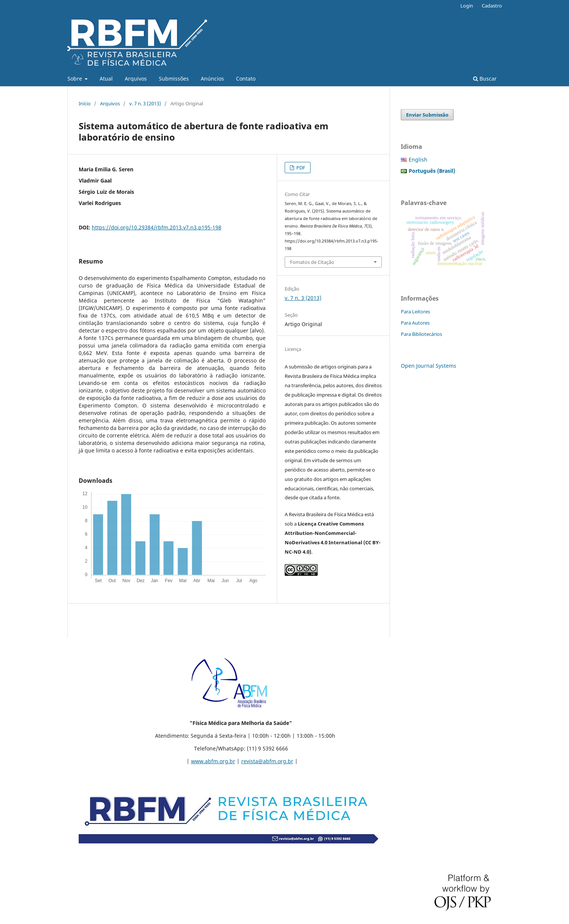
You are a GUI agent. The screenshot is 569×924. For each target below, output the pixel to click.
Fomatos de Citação (312, 262)
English (418, 159)
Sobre (75, 79)
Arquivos (136, 79)
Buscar (485, 79)
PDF (300, 168)
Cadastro (492, 6)
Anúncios (212, 79)
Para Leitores (415, 311)
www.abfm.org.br (213, 761)
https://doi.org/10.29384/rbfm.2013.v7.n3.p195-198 (157, 227)
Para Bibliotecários (421, 334)
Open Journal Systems (429, 366)
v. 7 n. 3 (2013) (145, 103)
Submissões (174, 79)
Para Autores (415, 323)
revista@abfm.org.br (267, 761)
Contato (246, 79)
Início (85, 103)
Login (467, 6)
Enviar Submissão (427, 115)
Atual (106, 79)
